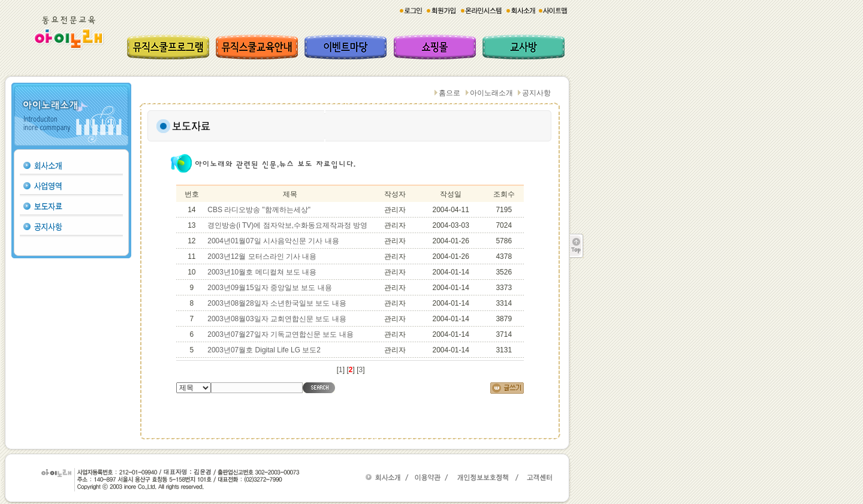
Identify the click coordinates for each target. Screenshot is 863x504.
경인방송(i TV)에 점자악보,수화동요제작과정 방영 (287, 225)
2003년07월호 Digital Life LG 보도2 (264, 350)
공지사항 (536, 93)
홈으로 (449, 93)
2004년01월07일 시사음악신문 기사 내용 (273, 241)
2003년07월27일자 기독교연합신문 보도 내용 (280, 334)
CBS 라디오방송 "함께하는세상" (259, 210)
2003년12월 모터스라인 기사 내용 (262, 256)
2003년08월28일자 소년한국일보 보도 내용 (277, 303)
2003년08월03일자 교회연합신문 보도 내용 (277, 319)
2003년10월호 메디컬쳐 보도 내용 (262, 272)
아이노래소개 (491, 93)
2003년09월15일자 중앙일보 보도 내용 (269, 288)
